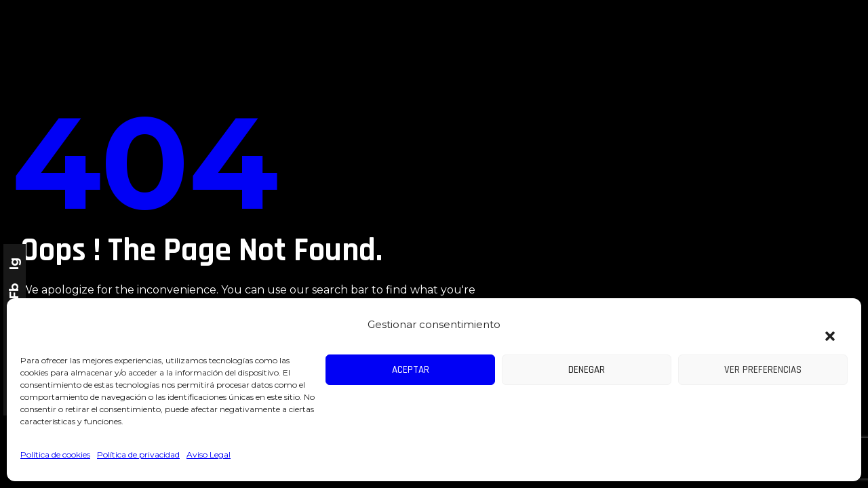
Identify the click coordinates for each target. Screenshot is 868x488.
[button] (824, 328)
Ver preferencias (763, 370)
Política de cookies (55, 454)
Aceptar (411, 370)
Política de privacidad (138, 454)
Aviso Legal (209, 454)
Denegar (587, 370)
